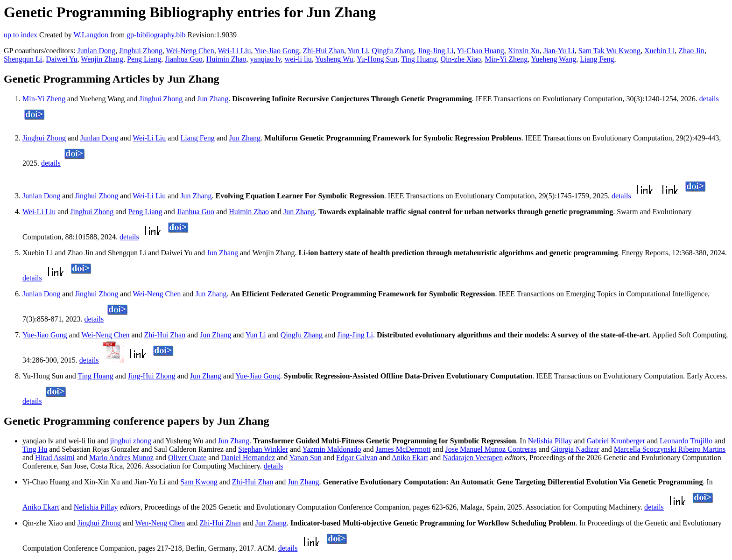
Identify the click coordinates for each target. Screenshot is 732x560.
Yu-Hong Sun (377, 59)
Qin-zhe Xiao (461, 59)
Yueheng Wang (554, 59)
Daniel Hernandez (248, 458)
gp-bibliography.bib (156, 35)
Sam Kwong (199, 482)
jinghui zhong (131, 441)
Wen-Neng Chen (160, 523)
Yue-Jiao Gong (277, 51)
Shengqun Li (23, 59)
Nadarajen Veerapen (473, 458)
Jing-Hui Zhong (152, 376)
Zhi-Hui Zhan (323, 51)
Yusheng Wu (334, 59)
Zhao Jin (691, 51)
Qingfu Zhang (393, 51)
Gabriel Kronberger (616, 441)
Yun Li (358, 51)
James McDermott (403, 449)
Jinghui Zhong (141, 51)
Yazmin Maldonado (332, 449)
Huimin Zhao (226, 59)
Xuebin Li (659, 51)
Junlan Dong (96, 51)
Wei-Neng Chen (190, 51)
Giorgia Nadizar (575, 449)
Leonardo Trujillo (686, 441)
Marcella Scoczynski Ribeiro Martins (670, 449)
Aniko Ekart (410, 458)
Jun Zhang (213, 99)
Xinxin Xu (524, 51)
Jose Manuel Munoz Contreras (491, 449)
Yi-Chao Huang (481, 51)
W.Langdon (91, 35)
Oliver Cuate (187, 458)
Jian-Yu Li (559, 51)
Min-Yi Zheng (506, 59)
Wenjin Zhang (102, 59)
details (709, 99)
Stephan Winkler (263, 449)
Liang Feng (597, 59)
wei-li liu (298, 59)
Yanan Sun (306, 458)
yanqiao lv (266, 59)
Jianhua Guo (183, 59)
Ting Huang (419, 59)
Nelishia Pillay (550, 441)
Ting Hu (35, 449)
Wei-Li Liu (234, 51)
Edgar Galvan (357, 458)
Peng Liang (144, 59)
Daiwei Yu (61, 59)
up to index (21, 35)
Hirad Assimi (55, 458)
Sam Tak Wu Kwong (609, 51)
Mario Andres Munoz (121, 458)
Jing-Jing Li (436, 51)
